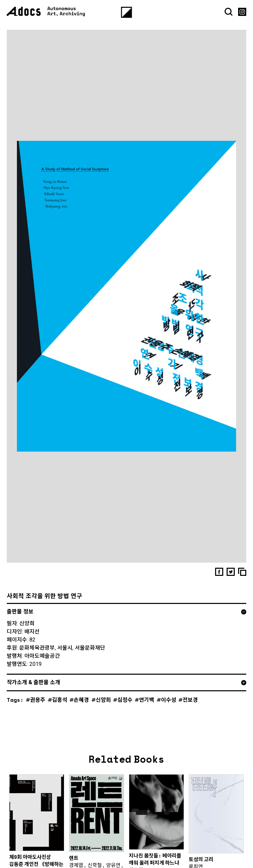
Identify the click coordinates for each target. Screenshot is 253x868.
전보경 (190, 708)
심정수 (125, 708)
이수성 (169, 708)
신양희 (103, 708)
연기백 (147, 708)
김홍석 (60, 708)
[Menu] (127, 12)
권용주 (38, 708)
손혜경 (81, 708)
